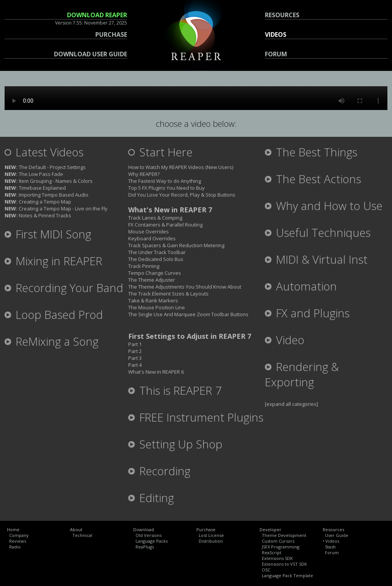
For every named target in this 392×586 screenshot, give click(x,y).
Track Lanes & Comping (155, 218)
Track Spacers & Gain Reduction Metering (176, 245)
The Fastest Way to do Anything (165, 181)
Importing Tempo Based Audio (47, 195)
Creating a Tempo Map (38, 202)
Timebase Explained (35, 188)
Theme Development (284, 535)
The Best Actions (313, 179)
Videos (332, 541)
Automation (301, 286)
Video (285, 340)
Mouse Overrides (149, 231)
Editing (151, 498)
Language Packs (152, 541)
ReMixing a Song (51, 341)
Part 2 (135, 351)
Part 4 (135, 365)
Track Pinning (144, 266)
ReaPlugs (145, 547)
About (76, 529)
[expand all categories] (292, 404)
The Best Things (311, 152)
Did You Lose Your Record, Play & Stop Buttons (182, 195)
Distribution (211, 541)
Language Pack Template (287, 575)
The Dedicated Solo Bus (156, 259)
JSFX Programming (281, 547)
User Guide (337, 535)
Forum (332, 552)
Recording (159, 471)
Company (19, 535)
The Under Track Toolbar (157, 252)
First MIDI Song (48, 234)
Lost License (211, 535)
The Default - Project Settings (45, 167)
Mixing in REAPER (53, 261)
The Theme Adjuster (152, 280)
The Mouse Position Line (157, 307)
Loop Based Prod (54, 315)
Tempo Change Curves (155, 273)
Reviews (18, 541)
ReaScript (272, 552)
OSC (266, 570)
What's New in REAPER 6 (156, 372)
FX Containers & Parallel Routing (165, 225)
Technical (82, 535)
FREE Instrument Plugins (196, 417)
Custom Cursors (278, 541)
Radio (15, 547)
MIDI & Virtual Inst (316, 259)
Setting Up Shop (175, 444)
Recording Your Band (64, 288)
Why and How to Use (324, 206)
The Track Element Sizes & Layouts (168, 294)
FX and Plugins (307, 313)
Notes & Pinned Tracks (38, 215)
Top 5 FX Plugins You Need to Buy (167, 188)
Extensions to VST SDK (284, 564)
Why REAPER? (144, 174)
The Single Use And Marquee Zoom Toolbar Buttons (188, 314)
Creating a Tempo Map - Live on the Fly (56, 208)
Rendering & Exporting (302, 374)
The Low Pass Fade (34, 174)
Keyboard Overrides (152, 238)
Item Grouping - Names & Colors (49, 181)
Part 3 (135, 358)
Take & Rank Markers (153, 300)
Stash (330, 547)
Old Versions (149, 535)
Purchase (206, 529)
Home (13, 529)
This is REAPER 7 (175, 391)
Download (144, 529)
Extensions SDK (277, 558)
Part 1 (135, 344)
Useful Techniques (318, 233)
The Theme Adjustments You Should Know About (185, 287)
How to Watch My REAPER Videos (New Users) (181, 167)
